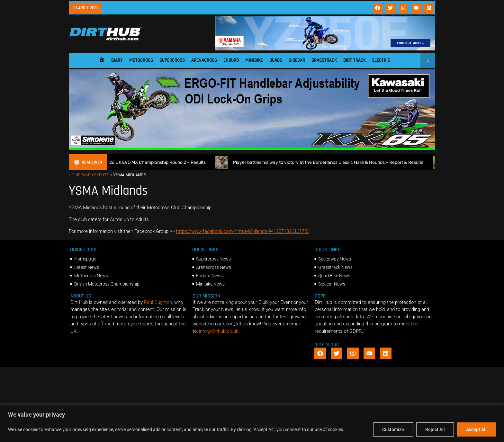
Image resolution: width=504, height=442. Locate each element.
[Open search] (428, 60)
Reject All (435, 429)
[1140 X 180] (325, 49)
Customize (393, 429)
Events (102, 175)
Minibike (254, 60)
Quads (276, 60)
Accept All (476, 429)
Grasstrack (324, 60)
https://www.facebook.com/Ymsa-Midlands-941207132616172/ (243, 231)
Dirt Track (355, 60)
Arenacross (204, 60)
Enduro (231, 60)
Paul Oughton (158, 302)
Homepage (80, 175)
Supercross (172, 60)
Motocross (141, 60)
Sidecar (297, 60)
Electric (381, 60)
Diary (117, 60)
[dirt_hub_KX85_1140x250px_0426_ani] (252, 148)
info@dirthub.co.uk (219, 331)
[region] (252, 424)
